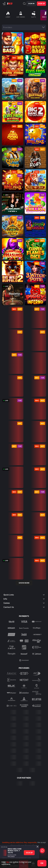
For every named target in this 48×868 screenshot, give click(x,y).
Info (24, 599)
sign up (29, 853)
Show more (24, 583)
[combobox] (24, 27)
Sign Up (41, 4)
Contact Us (24, 607)
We (8, 862)
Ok (42, 863)
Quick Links (24, 595)
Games (24, 603)
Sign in (31, 4)
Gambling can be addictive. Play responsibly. (20, 842)
